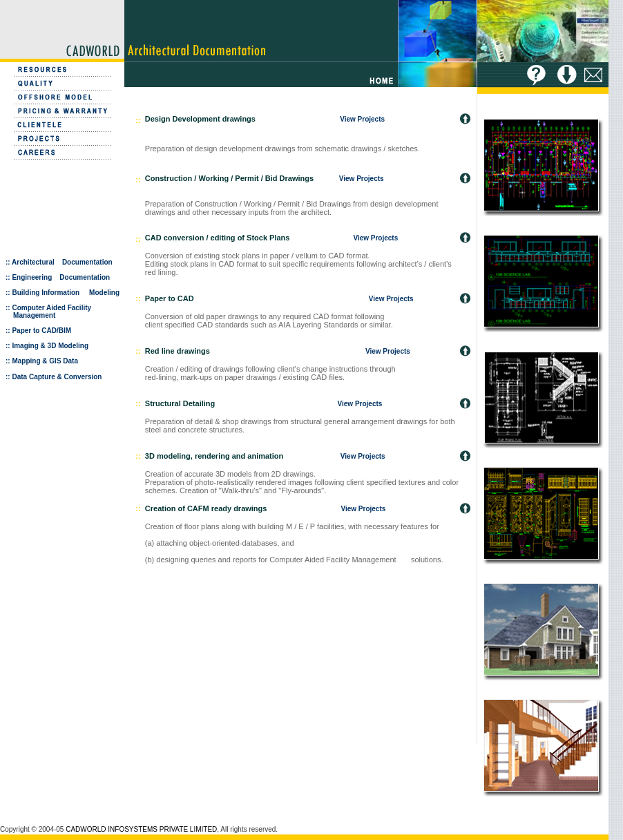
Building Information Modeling (65, 293)
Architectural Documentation (62, 262)
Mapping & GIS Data (45, 361)
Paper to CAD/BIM (41, 331)
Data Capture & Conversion (57, 377)
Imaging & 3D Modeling (50, 346)
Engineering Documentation (61, 277)
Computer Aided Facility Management (48, 312)
